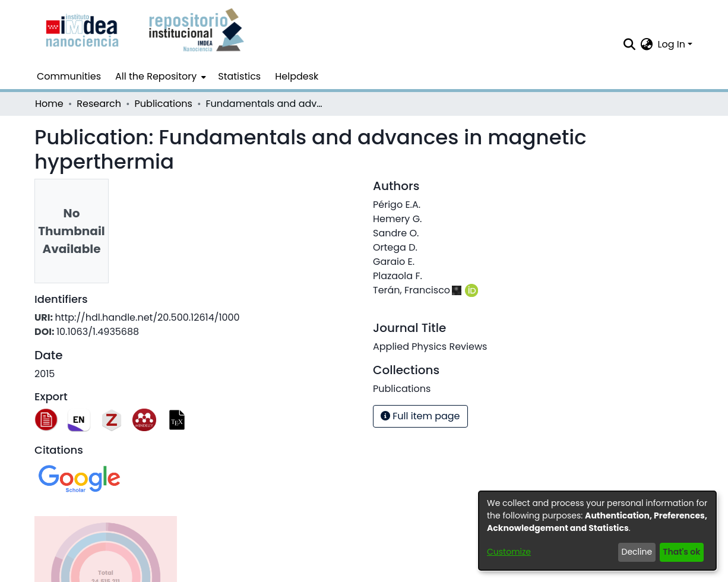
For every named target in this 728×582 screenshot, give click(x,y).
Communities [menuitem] (69, 76)
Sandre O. (396, 233)
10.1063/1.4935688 (98, 332)
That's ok (681, 552)
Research (99, 104)
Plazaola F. (398, 276)
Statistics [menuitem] (239, 76)
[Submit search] (630, 45)
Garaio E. (394, 262)
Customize (509, 552)
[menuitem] (159, 77)
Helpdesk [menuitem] (297, 76)
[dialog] (597, 531)
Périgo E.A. (397, 205)
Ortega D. (395, 247)
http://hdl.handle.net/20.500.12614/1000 (147, 317)
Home (49, 104)
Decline (637, 552)
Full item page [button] (420, 416)
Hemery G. (397, 219)
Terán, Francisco (412, 290)
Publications (164, 104)
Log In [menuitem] (672, 44)
